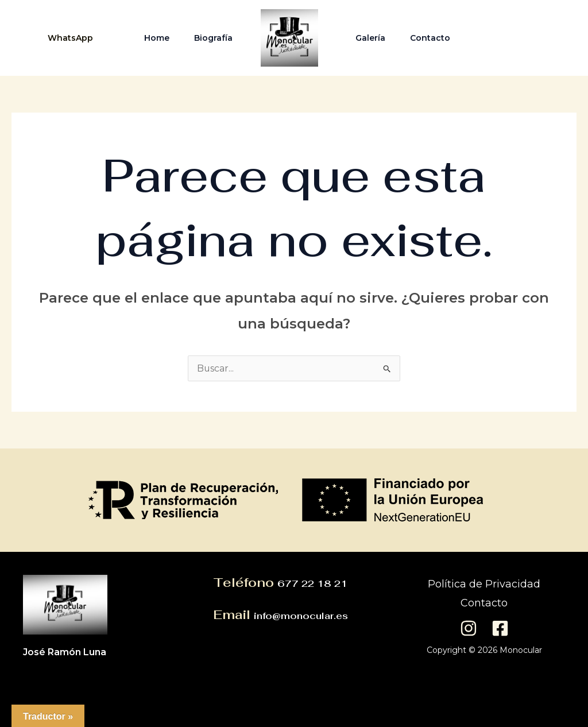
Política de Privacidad (484, 584)
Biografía (212, 38)
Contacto (435, 38)
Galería (372, 38)
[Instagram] (517, 38)
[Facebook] (543, 38)
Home (152, 38)
